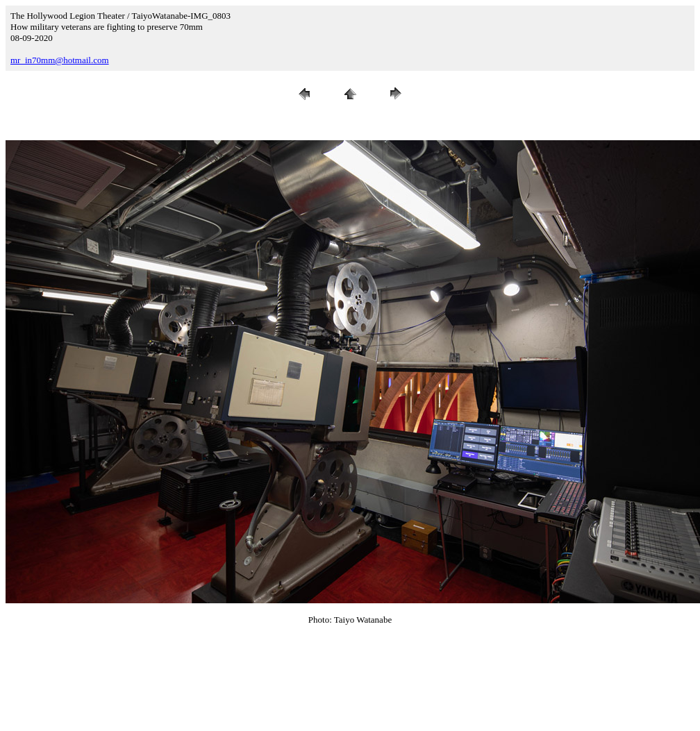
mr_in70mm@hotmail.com (60, 60)
